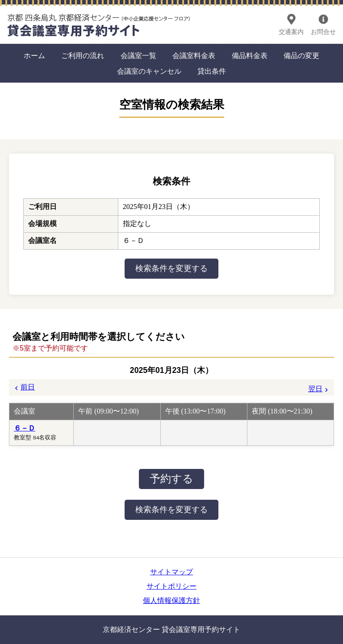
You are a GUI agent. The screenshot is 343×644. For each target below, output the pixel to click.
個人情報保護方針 (171, 600)
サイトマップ (171, 572)
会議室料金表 (194, 56)
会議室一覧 (138, 56)
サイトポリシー (171, 586)
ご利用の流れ (83, 56)
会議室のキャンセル (149, 71)
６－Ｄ (25, 428)
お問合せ (323, 32)
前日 (28, 387)
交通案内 (291, 32)
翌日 (315, 389)
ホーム (34, 56)
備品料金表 (250, 56)
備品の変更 (301, 56)
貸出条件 (212, 71)
